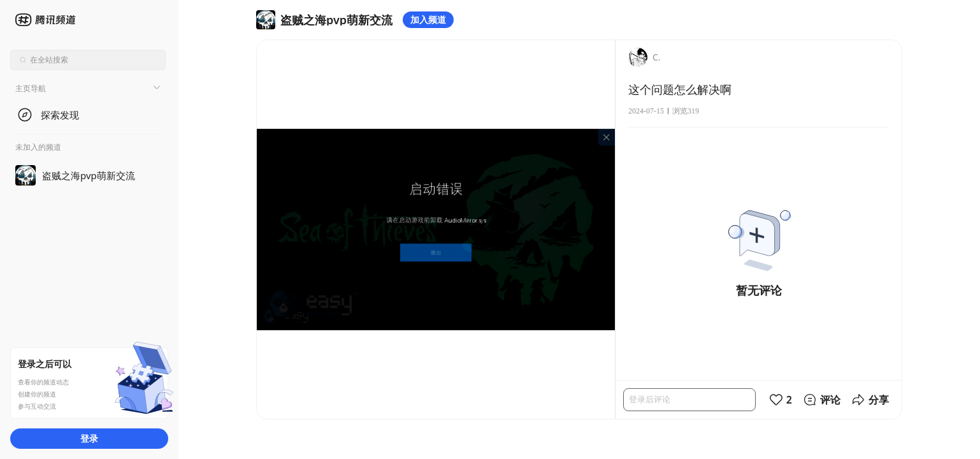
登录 (89, 438)
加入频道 (428, 19)
